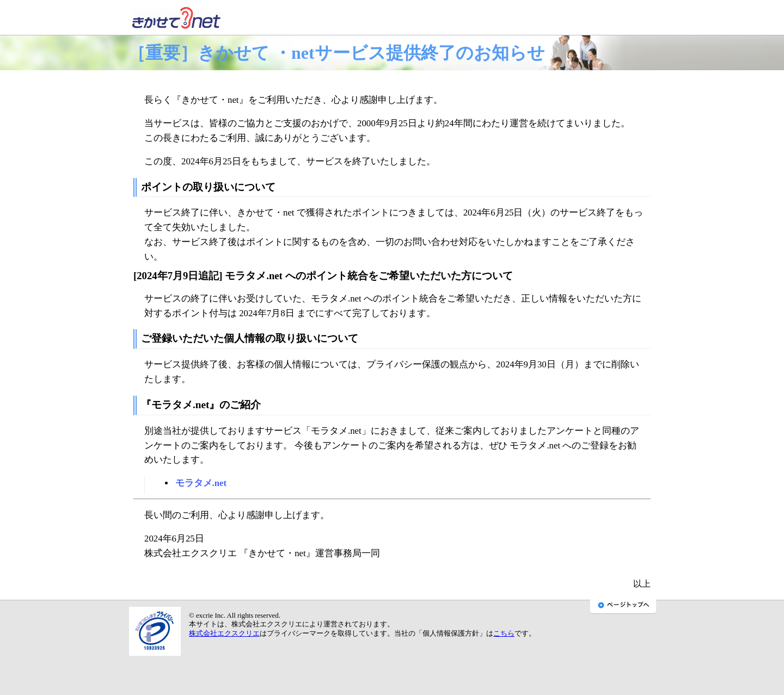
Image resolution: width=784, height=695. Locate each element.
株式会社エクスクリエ (224, 634)
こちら (504, 634)
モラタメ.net (201, 483)
